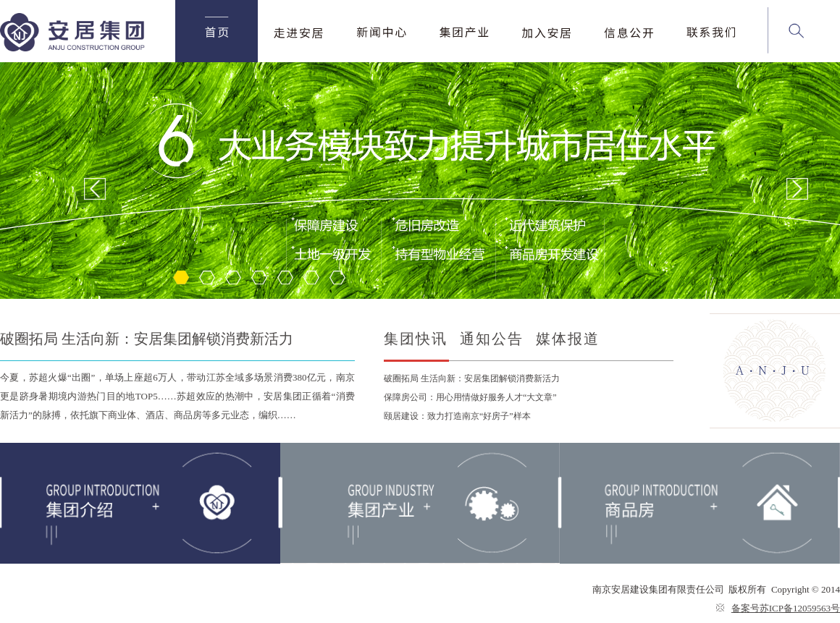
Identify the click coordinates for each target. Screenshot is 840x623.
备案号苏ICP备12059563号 (786, 608)
